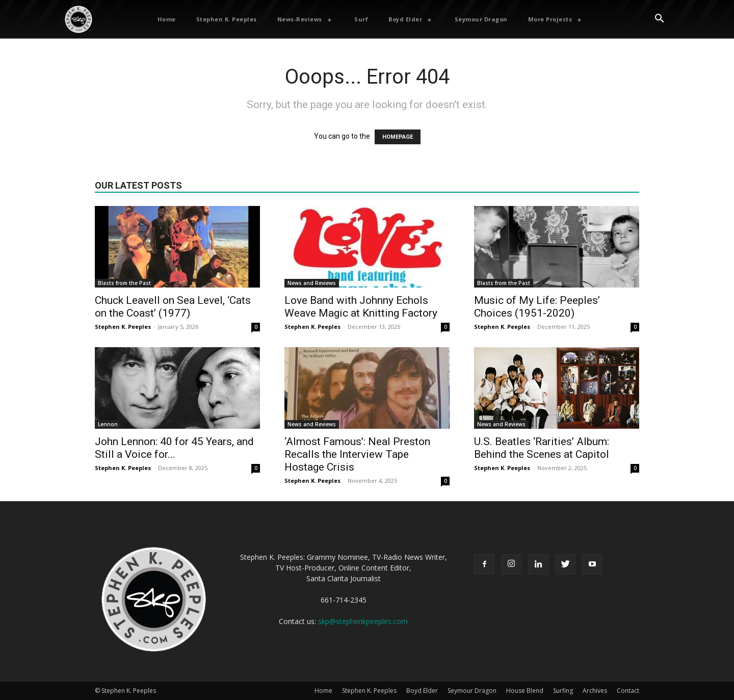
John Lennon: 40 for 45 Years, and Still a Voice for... (174, 448)
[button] (659, 19)
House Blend (525, 691)
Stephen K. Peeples (123, 327)
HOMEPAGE (398, 137)
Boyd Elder (422, 691)
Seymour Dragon (472, 691)
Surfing (563, 691)
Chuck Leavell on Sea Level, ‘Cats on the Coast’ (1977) (173, 307)
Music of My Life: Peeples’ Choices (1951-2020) (537, 307)
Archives (595, 691)
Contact (628, 691)
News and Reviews (312, 283)
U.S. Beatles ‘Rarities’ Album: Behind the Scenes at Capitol (542, 448)
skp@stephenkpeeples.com (363, 621)
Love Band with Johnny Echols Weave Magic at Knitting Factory (361, 307)
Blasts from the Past (124, 283)
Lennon (108, 424)
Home (323, 691)
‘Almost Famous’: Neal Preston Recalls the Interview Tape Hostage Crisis (357, 454)
